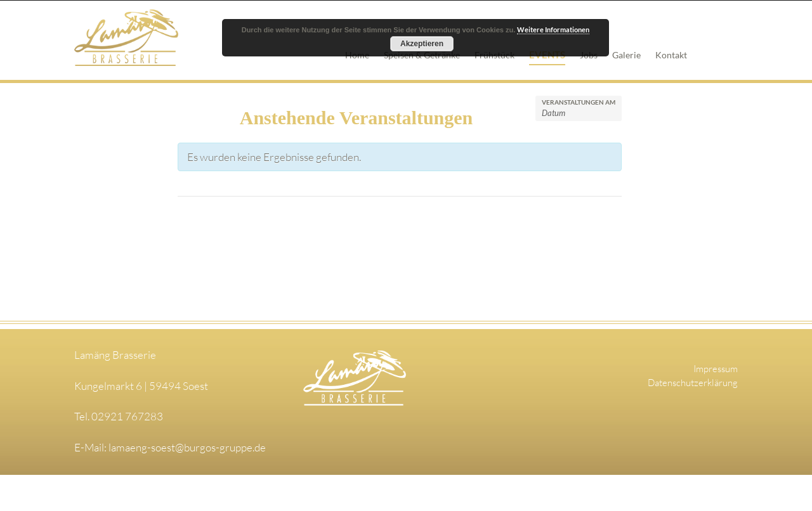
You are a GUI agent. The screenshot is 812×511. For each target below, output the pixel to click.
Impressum (716, 369)
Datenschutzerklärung (693, 383)
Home (357, 55)
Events (547, 55)
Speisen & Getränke (422, 55)
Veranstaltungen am (579, 102)
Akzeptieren (422, 44)
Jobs (589, 55)
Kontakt (671, 55)
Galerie (626, 55)
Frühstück (494, 55)
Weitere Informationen (553, 29)
